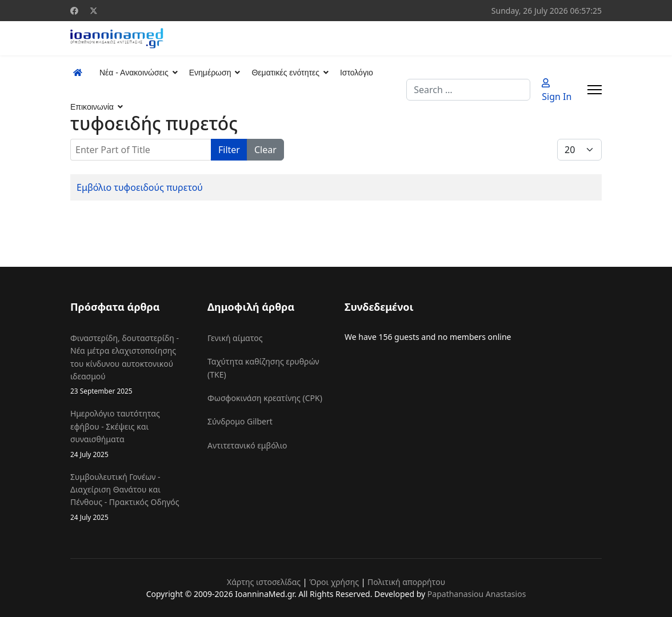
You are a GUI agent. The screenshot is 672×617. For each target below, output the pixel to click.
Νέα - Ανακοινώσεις (134, 73)
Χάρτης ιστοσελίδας (264, 582)
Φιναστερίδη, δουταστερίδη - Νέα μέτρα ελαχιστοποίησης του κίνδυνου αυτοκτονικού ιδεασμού (130, 365)
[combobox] (468, 90)
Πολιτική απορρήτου (406, 582)
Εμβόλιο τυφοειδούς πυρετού (140, 187)
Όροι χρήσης (334, 582)
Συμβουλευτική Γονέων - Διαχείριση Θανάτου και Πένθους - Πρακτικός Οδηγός (130, 497)
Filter (229, 150)
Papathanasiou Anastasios (477, 594)
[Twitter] (94, 11)
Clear (265, 150)
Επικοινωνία (92, 107)
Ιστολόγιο (357, 73)
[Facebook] (74, 11)
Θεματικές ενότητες (285, 73)
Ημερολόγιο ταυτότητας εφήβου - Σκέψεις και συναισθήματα (130, 434)
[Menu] (595, 90)
